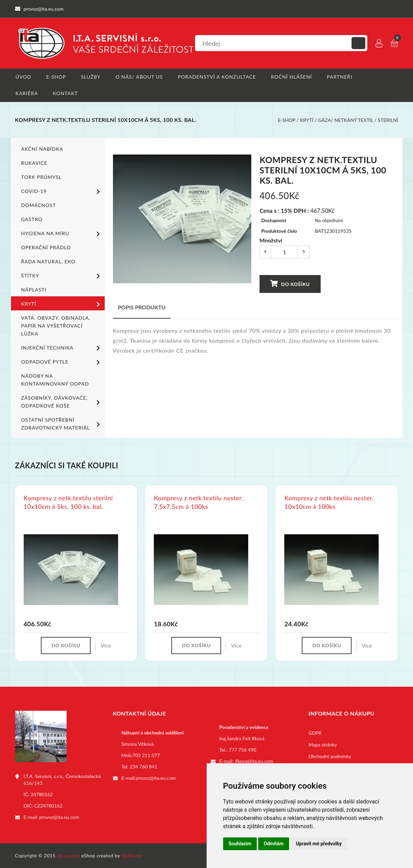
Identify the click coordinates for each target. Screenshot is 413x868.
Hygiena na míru (62, 234)
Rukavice (34, 163)
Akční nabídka (42, 149)
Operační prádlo (46, 248)
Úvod (23, 77)
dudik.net (132, 855)
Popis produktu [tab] (142, 307)
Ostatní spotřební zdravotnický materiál (62, 424)
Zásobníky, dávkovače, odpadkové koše (62, 402)
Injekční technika (62, 349)
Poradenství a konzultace (216, 77)
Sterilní (388, 120)
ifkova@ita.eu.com (254, 761)
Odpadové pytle (62, 363)
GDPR (315, 733)
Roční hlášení (291, 77)
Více (106, 646)
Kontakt (65, 94)
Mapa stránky (323, 745)
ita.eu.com (68, 855)
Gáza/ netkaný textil (346, 120)
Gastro (32, 220)
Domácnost (38, 205)
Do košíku (290, 284)
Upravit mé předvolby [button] (319, 844)
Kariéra (26, 94)
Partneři (339, 77)
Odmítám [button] (274, 844)
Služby (91, 77)
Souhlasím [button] (240, 844)
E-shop (56, 77)
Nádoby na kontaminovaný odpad (55, 380)
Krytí (307, 120)
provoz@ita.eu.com (59, 817)
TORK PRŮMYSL (41, 177)
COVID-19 (62, 192)
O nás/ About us (139, 77)
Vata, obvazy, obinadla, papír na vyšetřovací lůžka (55, 326)
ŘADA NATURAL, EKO (48, 262)
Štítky (62, 276)
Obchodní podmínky (330, 757)
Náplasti (34, 290)
